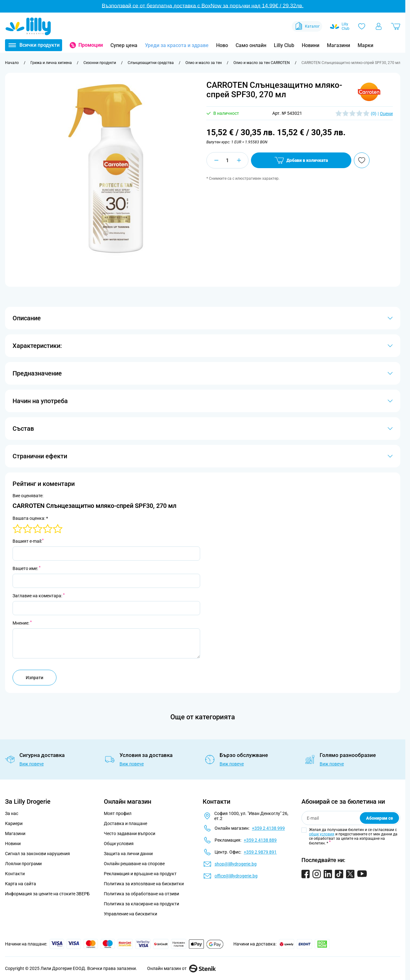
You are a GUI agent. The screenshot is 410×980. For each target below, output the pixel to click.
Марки (365, 45)
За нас (12, 813)
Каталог (307, 26)
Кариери (14, 823)
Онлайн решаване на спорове (134, 864)
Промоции (91, 45)
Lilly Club (284, 45)
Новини (311, 45)
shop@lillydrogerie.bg (236, 864)
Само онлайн (251, 45)
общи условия (322, 834)
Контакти (15, 874)
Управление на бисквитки (130, 914)
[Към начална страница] (12, 63)
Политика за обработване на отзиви (141, 894)
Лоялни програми (23, 864)
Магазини (338, 45)
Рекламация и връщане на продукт (141, 874)
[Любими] (362, 26)
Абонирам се (380, 818)
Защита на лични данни (128, 854)
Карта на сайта (21, 884)
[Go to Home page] (28, 26)
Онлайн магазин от (181, 968)
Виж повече (32, 764)
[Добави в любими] (362, 160)
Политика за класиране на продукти (141, 904)
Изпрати (35, 678)
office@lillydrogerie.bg (236, 876)
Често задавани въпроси (130, 834)
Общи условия (119, 844)
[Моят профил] (379, 26)
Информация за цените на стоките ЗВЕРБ (47, 894)
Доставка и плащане (125, 823)
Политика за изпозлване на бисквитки (144, 884)
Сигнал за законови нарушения (37, 854)
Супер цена (124, 45)
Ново (222, 45)
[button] (369, 92)
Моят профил (118, 813)
